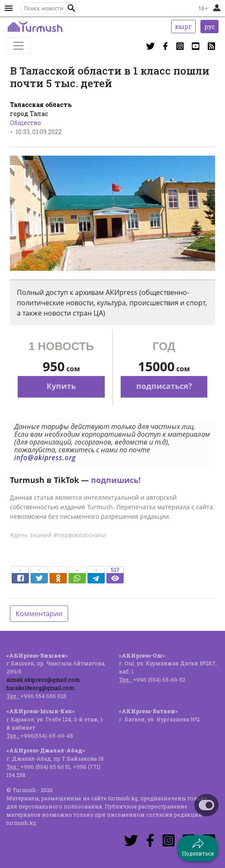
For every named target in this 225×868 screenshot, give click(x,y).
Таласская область (41, 105)
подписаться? (164, 386)
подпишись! (116, 480)
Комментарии (39, 614)
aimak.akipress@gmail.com (43, 680)
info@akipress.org (45, 458)
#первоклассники (80, 535)
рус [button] (209, 27)
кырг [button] (183, 27)
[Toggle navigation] (19, 46)
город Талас (29, 114)
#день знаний (31, 535)
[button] (72, 8)
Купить (61, 386)
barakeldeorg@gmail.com (40, 688)
